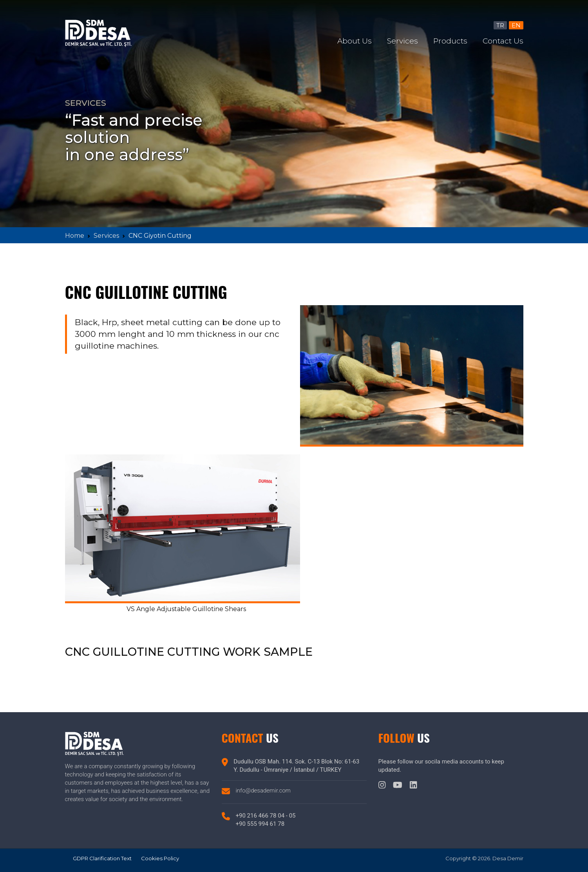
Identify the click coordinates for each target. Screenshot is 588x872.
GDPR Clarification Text (102, 858)
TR (500, 25)
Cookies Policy (160, 858)
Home (75, 236)
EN (516, 25)
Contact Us (503, 41)
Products (450, 41)
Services (403, 41)
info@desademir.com (263, 791)
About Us (355, 41)
